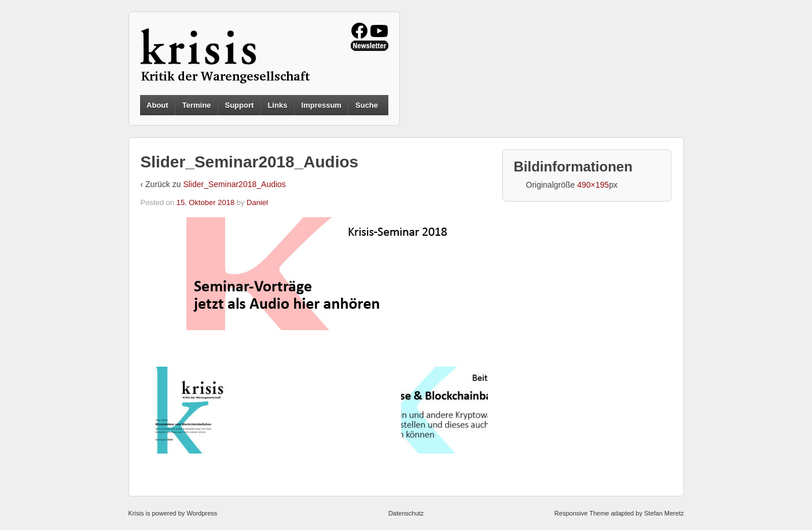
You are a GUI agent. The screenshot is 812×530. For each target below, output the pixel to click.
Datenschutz (406, 513)
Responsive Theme (582, 513)
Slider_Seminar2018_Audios (234, 184)
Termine (197, 105)
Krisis (136, 513)
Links (277, 105)
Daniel (257, 202)
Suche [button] (367, 105)
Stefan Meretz (664, 513)
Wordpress (202, 513)
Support (239, 105)
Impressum (322, 105)
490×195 (593, 185)
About (157, 105)
